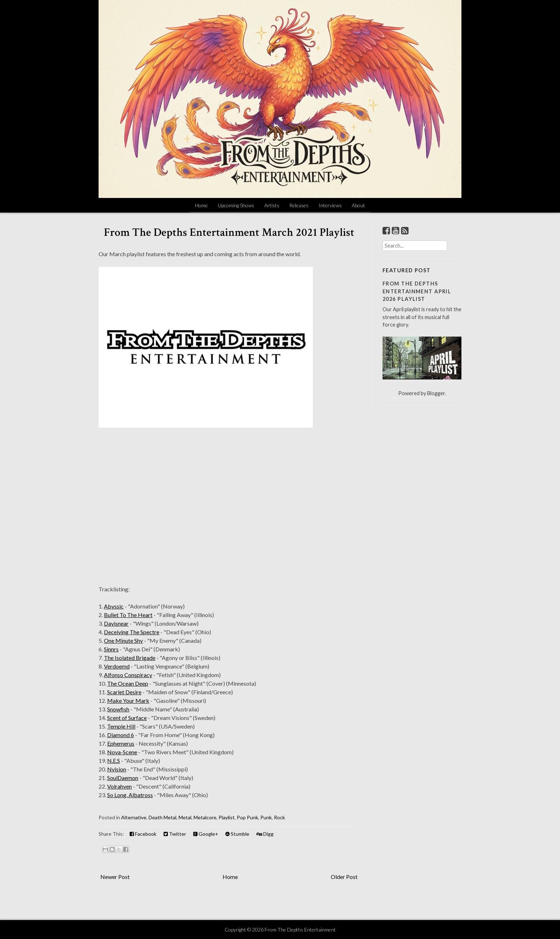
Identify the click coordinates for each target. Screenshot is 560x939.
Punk (266, 817)
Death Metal (162, 817)
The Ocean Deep (128, 683)
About (358, 205)
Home (201, 205)
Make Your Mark (128, 700)
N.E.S (114, 761)
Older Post (344, 877)
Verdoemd (117, 666)
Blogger (436, 393)
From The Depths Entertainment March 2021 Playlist (229, 232)
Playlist (227, 817)
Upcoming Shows (236, 205)
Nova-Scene (122, 752)
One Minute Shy (123, 640)
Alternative (134, 817)
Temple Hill (121, 726)
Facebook (143, 834)
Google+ (206, 834)
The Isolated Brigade (130, 658)
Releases (299, 205)
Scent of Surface (127, 718)
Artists (272, 205)
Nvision (117, 769)
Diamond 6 (121, 735)
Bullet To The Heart (128, 615)
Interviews (330, 205)
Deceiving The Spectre (132, 632)
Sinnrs (111, 649)
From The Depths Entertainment (300, 930)
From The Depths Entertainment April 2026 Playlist (417, 291)
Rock (279, 817)
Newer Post (115, 877)
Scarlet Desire (124, 692)
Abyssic (114, 606)
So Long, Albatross (130, 795)
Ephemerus (121, 743)
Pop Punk (247, 817)
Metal (185, 817)
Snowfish (118, 709)
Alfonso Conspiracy (128, 675)
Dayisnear (116, 623)
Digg (265, 834)
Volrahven (119, 786)
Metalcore (205, 817)
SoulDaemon (123, 778)
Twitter (175, 834)
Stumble (237, 834)
